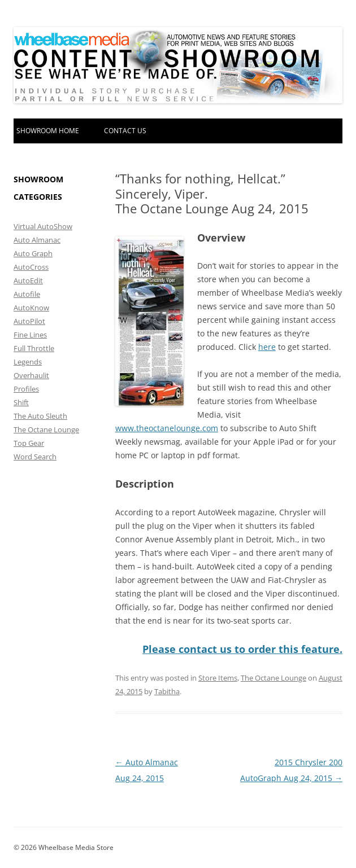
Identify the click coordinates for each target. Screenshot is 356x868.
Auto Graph (33, 253)
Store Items (218, 678)
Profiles (26, 389)
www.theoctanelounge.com (167, 428)
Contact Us (125, 131)
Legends (28, 362)
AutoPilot (29, 321)
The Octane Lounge (273, 678)
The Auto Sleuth (40, 416)
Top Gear (29, 443)
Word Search (35, 457)
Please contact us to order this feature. (242, 649)
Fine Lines (30, 335)
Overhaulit (31, 375)
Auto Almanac (37, 240)
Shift (21, 402)
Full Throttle (34, 348)
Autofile (27, 294)
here (267, 347)
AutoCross (31, 267)
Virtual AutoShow (43, 226)
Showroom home (48, 131)
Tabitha (167, 691)
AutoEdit (28, 280)
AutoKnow (31, 308)
